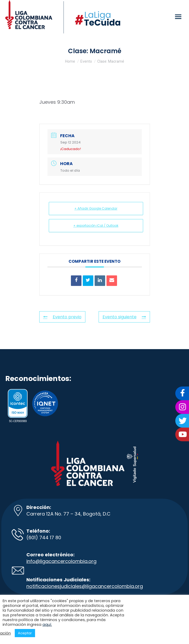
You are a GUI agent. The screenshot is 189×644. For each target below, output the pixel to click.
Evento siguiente (124, 317)
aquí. (47, 625)
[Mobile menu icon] (178, 17)
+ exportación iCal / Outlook (96, 226)
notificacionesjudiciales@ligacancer (69, 586)
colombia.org (127, 586)
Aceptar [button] (25, 633)
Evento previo (62, 317)
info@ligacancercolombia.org (61, 561)
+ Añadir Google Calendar (96, 208)
